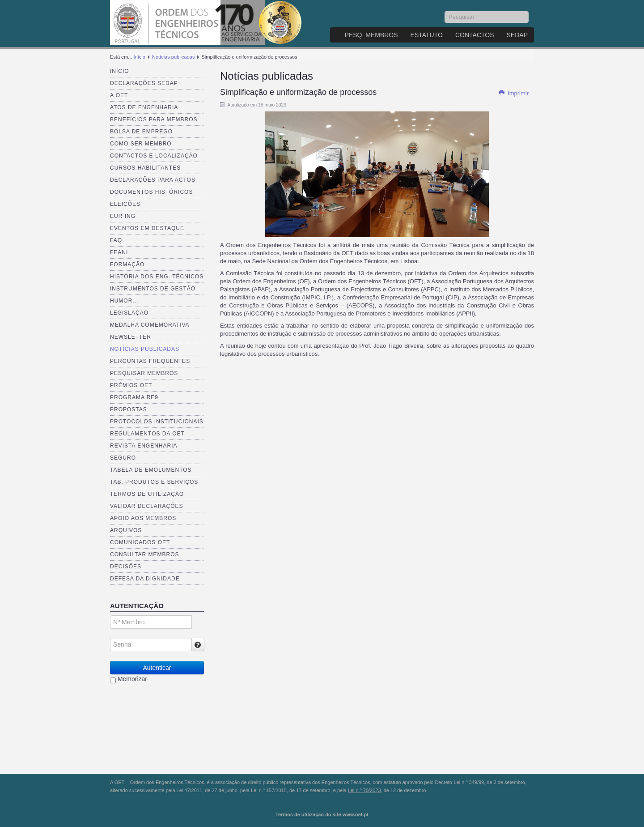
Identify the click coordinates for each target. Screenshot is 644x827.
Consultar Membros (145, 554)
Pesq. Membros (371, 35)
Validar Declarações (147, 506)
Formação (127, 264)
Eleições (125, 204)
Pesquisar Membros (144, 373)
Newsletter (131, 337)
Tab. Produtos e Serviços (154, 482)
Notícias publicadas (173, 57)
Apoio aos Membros (143, 518)
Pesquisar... (445, 11)
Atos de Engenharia (144, 107)
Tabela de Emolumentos (151, 470)
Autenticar (157, 668)
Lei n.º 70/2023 (364, 790)
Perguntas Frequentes (150, 361)
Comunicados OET (140, 542)
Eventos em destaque (147, 228)
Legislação (129, 313)
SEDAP (517, 35)
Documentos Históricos (151, 192)
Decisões (126, 567)
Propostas (129, 409)
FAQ (116, 240)
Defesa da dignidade (145, 579)
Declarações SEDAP (144, 83)
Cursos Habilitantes (145, 168)
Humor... (124, 301)
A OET (119, 95)
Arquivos (126, 530)
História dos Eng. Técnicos (157, 277)
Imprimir (513, 93)
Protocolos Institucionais (157, 422)
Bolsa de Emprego (141, 132)
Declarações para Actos (153, 180)
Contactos (475, 35)
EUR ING (123, 216)
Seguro (123, 458)
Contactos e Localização (154, 156)
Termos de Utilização (147, 494)
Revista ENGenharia (144, 446)
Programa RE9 (134, 397)
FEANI (119, 252)
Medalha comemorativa (150, 325)
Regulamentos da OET (147, 434)
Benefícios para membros (154, 119)
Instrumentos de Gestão (153, 289)
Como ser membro (141, 144)
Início (140, 57)
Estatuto (427, 35)
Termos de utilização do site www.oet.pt (322, 814)
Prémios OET (131, 385)
